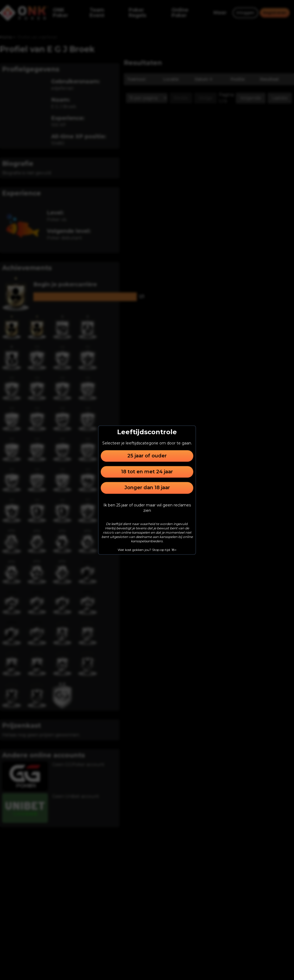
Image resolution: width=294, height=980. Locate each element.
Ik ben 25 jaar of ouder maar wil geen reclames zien (147, 508)
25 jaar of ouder (147, 456)
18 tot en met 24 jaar (147, 472)
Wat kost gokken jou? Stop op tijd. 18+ (147, 550)
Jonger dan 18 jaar (147, 488)
